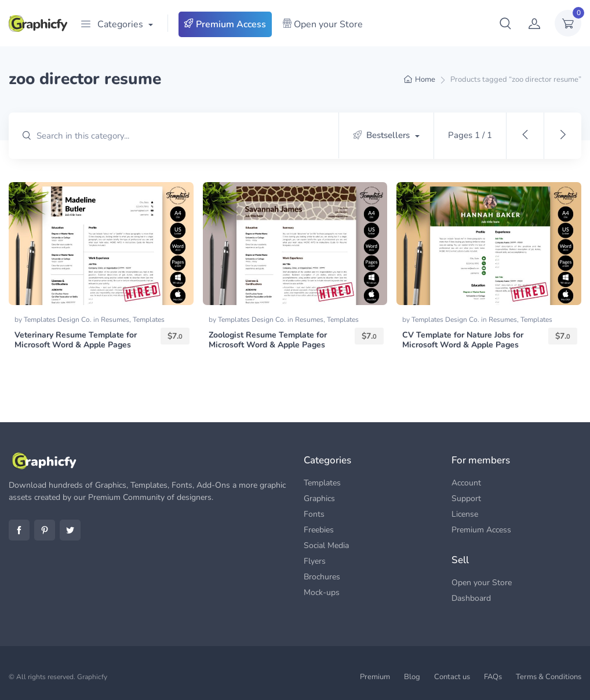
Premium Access (225, 24)
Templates (149, 320)
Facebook (19, 530)
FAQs (493, 677)
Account (466, 483)
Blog (412, 677)
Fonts (314, 514)
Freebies (319, 530)
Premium (375, 677)
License (465, 514)
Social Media (326, 545)
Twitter (70, 530)
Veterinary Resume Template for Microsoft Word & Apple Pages (76, 340)
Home (425, 79)
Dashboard (471, 598)
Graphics (319, 498)
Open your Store (323, 24)
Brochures (322, 577)
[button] (505, 23)
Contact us (452, 677)
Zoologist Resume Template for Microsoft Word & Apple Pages (268, 340)
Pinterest (45, 530)
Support (466, 498)
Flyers (315, 561)
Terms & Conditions (549, 677)
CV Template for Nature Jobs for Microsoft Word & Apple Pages (463, 340)
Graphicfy (92, 677)
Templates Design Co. (59, 320)
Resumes (115, 320)
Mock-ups (322, 592)
